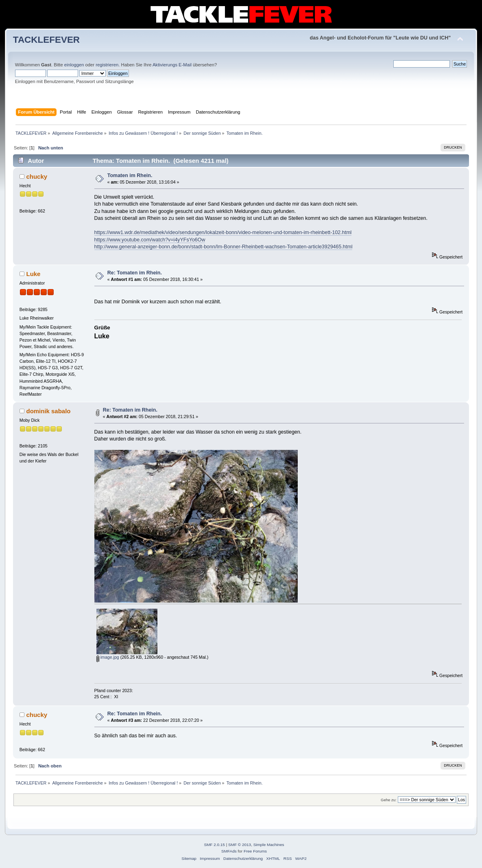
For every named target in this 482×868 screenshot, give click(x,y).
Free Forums (255, 851)
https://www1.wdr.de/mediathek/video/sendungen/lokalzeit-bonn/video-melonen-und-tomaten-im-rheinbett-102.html (223, 232)
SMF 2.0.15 (214, 845)
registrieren (107, 65)
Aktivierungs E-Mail (172, 65)
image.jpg (108, 657)
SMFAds (229, 851)
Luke (33, 274)
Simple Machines (269, 845)
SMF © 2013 (240, 845)
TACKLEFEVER (46, 40)
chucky (37, 176)
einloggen (74, 65)
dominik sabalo (48, 411)
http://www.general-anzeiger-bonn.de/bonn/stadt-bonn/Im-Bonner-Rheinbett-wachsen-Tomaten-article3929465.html (224, 247)
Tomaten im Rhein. (130, 175)
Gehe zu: (389, 800)
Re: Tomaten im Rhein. (135, 273)
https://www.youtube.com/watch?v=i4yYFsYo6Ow (150, 240)
